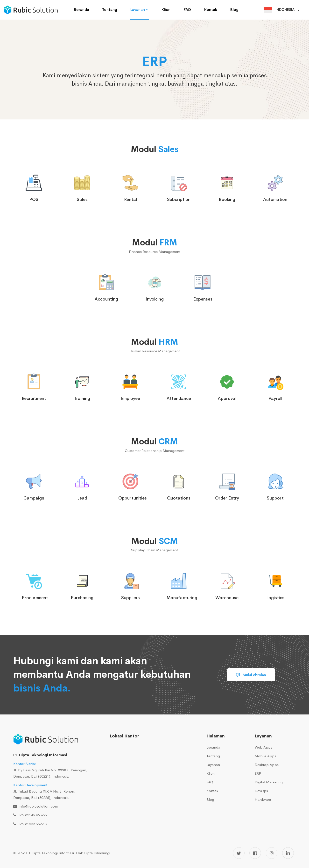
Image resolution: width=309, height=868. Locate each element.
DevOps (261, 791)
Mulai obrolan (251, 675)
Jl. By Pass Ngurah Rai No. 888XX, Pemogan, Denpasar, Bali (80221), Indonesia (50, 770)
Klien (211, 773)
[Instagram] (272, 853)
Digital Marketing (269, 782)
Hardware (263, 799)
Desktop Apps (267, 765)
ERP (258, 773)
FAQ (210, 782)
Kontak (212, 791)
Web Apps (263, 747)
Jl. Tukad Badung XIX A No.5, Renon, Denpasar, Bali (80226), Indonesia (44, 791)
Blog (210, 799)
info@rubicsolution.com (37, 806)
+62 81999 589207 (32, 824)
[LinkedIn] (288, 853)
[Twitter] (239, 853)
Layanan (213, 765)
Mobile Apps (265, 756)
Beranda (213, 747)
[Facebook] (255, 853)
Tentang (213, 756)
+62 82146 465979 (32, 815)
